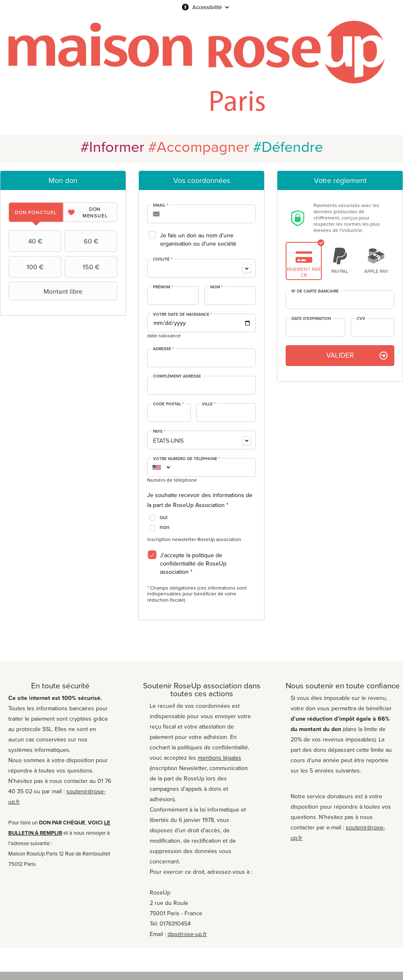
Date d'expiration (311, 319)
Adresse (164, 349)
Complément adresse (177, 376)
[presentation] (36, 212)
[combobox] (201, 268)
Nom (217, 287)
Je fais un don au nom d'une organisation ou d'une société (198, 240)
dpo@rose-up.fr (187, 934)
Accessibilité (207, 7)
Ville (209, 404)
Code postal (169, 404)
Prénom (163, 287)
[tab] (36, 212)
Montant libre (47, 291)
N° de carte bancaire (315, 291)
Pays (159, 431)
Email (161, 205)
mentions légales (220, 758)
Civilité (163, 259)
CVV (361, 319)
